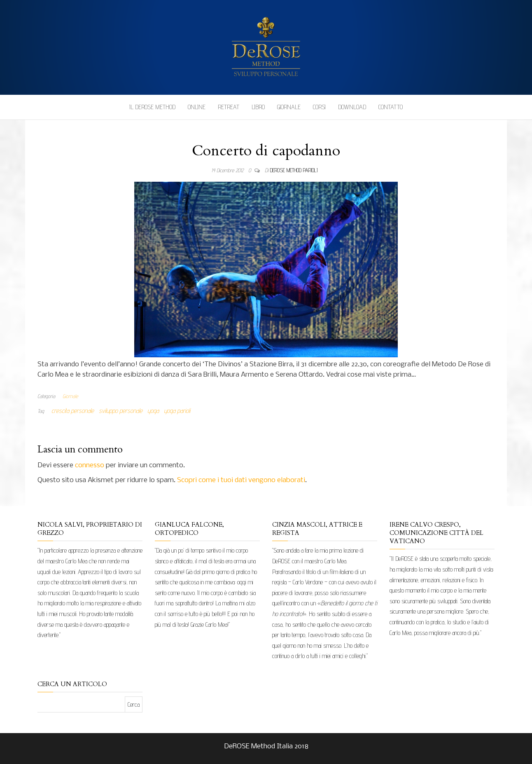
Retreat (229, 107)
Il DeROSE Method (152, 107)
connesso (90, 465)
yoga (153, 411)
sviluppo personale (121, 411)
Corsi (319, 107)
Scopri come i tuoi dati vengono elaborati (241, 480)
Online (197, 107)
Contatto (391, 107)
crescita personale (73, 411)
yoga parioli (177, 411)
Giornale (289, 107)
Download (352, 107)
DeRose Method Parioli (294, 170)
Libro (258, 107)
